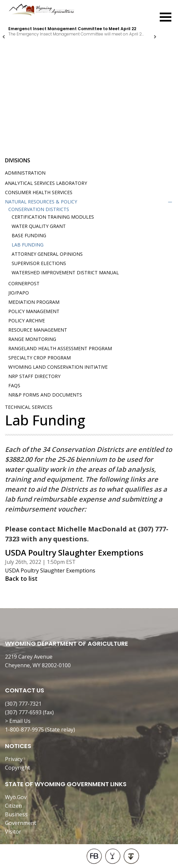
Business (16, 814)
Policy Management (34, 311)
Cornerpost (24, 283)
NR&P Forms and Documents (45, 395)
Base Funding (29, 235)
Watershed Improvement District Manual (65, 272)
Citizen (13, 806)
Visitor (13, 832)
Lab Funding (28, 245)
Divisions (18, 160)
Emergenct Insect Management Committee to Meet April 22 (72, 29)
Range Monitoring (32, 339)
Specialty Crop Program (40, 358)
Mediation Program (34, 302)
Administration (25, 173)
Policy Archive (27, 321)
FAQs (14, 385)
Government (21, 823)
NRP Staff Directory (34, 376)
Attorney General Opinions (47, 254)
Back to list (21, 578)
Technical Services (29, 407)
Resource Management (38, 330)
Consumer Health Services (39, 192)
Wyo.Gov (16, 797)
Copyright (17, 768)
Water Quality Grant (39, 226)
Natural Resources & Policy (41, 202)
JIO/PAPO (19, 293)
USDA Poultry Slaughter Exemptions (50, 570)
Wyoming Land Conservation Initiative (58, 367)
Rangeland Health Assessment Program (60, 348)
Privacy (14, 759)
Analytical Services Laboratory (46, 183)
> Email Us (18, 721)
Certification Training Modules (53, 217)
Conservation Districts (39, 209)
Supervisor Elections (39, 263)
